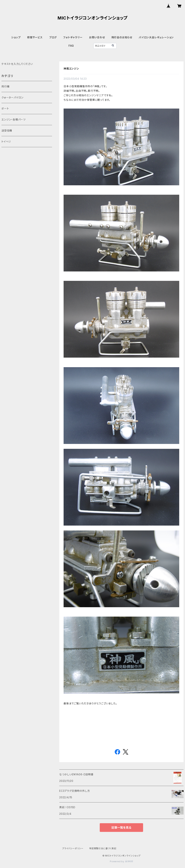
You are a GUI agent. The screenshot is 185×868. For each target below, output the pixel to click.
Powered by (121, 861)
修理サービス (35, 37)
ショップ (16, 37)
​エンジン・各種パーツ (14, 119)
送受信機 (7, 130)
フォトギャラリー (73, 37)
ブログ (53, 37)
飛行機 (5, 86)
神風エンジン (75, 69)
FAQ (71, 46)
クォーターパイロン (12, 97)
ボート (5, 108)
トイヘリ (6, 142)
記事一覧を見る (121, 828)
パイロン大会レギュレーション (156, 37)
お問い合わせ (97, 37)
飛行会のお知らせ (122, 37)
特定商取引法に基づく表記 (103, 848)
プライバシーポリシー (73, 848)
